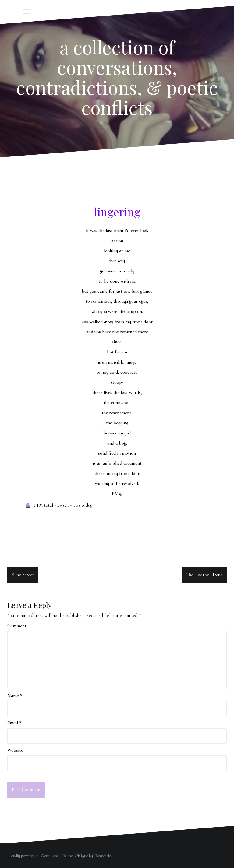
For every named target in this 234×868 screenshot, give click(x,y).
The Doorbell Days (204, 575)
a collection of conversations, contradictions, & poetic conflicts (117, 77)
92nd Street (23, 575)
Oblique (81, 856)
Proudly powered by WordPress (33, 856)
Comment (17, 626)
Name (15, 696)
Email (14, 723)
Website (15, 750)
